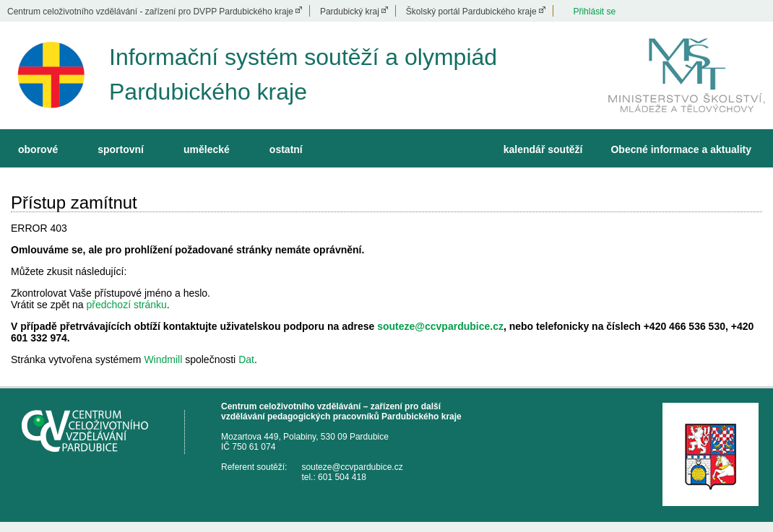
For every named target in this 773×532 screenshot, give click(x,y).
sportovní (121, 149)
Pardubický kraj (350, 12)
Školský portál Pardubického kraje (471, 12)
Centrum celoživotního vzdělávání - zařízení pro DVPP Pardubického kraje (150, 12)
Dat (246, 359)
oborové (38, 149)
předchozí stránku (127, 305)
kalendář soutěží (543, 149)
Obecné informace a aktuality (681, 149)
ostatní (286, 149)
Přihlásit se (594, 12)
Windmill (163, 359)
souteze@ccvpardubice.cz (440, 326)
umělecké (207, 149)
